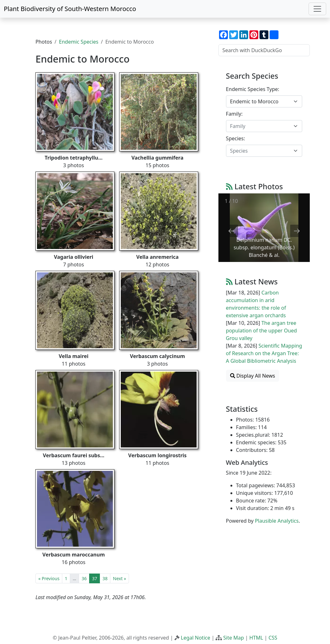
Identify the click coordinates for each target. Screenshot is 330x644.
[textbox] (260, 126)
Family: (234, 114)
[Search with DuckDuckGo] (264, 50)
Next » (119, 578)
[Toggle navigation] (317, 9)
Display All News (253, 376)
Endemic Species (79, 42)
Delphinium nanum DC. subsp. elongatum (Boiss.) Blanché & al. (264, 247)
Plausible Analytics (277, 521)
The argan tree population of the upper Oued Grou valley (262, 331)
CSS (273, 638)
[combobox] (264, 101)
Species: (235, 138)
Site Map (233, 638)
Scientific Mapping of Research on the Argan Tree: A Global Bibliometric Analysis (264, 353)
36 (84, 578)
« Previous (49, 578)
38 (105, 578)
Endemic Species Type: (253, 89)
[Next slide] (297, 231)
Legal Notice (196, 638)
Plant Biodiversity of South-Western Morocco (70, 9)
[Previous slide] (231, 231)
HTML (256, 638)
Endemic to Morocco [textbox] (254, 101)
